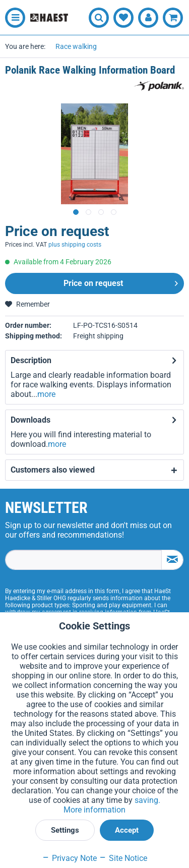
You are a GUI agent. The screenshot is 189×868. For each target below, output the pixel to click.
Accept (127, 830)
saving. (147, 800)
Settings (65, 830)
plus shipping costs (75, 245)
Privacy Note (69, 858)
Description (31, 360)
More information (94, 810)
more (46, 394)
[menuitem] (13, 18)
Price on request (121, 282)
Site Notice (123, 858)
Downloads (30, 420)
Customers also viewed (53, 470)
